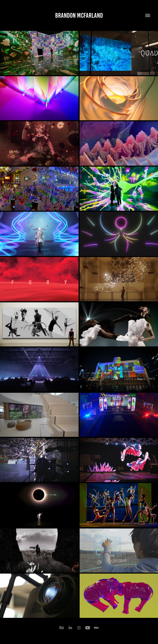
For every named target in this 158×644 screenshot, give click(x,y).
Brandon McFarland (79, 15)
